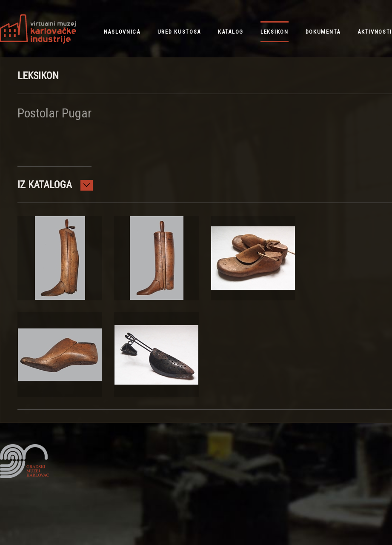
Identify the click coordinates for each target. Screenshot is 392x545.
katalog (231, 32)
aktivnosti (375, 32)
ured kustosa (179, 32)
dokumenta (323, 32)
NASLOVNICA (122, 32)
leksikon (275, 32)
